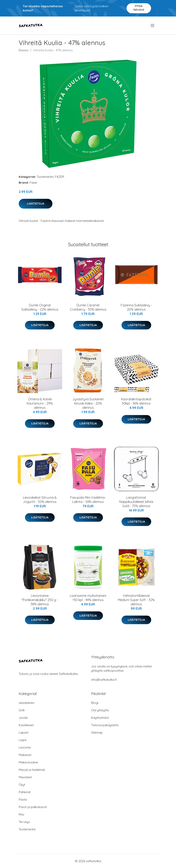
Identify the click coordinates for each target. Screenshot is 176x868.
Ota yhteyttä (100, 710)
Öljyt (22, 785)
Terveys (24, 822)
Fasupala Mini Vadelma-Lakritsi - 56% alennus (88, 500)
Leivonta (25, 747)
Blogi (95, 703)
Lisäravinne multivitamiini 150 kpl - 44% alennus (88, 598)
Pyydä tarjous (139, 8)
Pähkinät (25, 792)
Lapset (24, 733)
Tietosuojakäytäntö (105, 725)
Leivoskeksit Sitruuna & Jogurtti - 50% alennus (40, 500)
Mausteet (25, 777)
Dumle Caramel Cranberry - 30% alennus (88, 307)
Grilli (22, 710)
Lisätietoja (36, 204)
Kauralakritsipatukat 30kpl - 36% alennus (136, 401)
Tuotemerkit (45, 177)
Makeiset (25, 755)
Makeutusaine (28, 762)
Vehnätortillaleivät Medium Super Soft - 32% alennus (136, 600)
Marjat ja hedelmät (32, 770)
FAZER (60, 177)
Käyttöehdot (100, 718)
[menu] (153, 26)
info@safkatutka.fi (104, 680)
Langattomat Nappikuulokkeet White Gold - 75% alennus (136, 502)
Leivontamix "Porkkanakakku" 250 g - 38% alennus (40, 600)
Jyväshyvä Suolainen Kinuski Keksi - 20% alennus (88, 403)
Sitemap (97, 733)
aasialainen (27, 703)
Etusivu (24, 50)
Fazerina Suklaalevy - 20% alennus (136, 307)
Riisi (21, 814)
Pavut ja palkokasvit (33, 807)
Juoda (23, 718)
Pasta (23, 800)
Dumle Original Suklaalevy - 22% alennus (40, 307)
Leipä (23, 740)
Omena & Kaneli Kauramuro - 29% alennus (40, 403)
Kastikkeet (26, 725)
